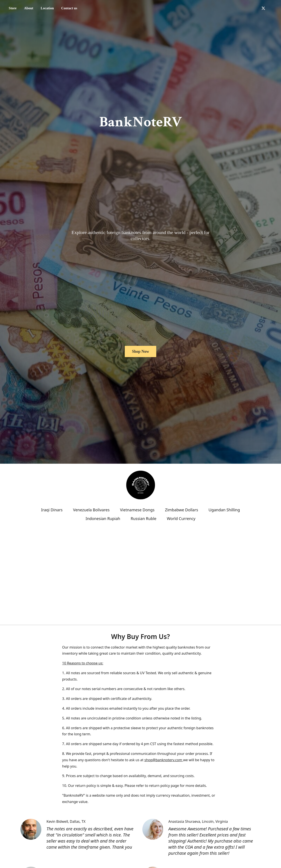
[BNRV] (141, 485)
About (29, 8)
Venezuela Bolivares (91, 510)
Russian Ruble (143, 518)
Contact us (69, 8)
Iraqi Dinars (52, 510)
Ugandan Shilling (224, 510)
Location (47, 8)
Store (13, 8)
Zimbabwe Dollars (182, 510)
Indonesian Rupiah (103, 518)
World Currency (181, 518)
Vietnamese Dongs (137, 510)
